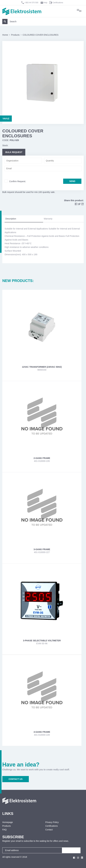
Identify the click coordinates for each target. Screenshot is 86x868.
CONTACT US (16, 779)
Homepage (8, 822)
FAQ (4, 830)
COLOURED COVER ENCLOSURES (41, 35)
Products (15, 35)
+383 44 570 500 (31, 3)
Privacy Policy (52, 822)
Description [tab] (11, 219)
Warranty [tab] (48, 219)
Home (5, 35)
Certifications (58, 3)
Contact (49, 830)
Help (45, 3)
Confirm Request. (18, 181)
